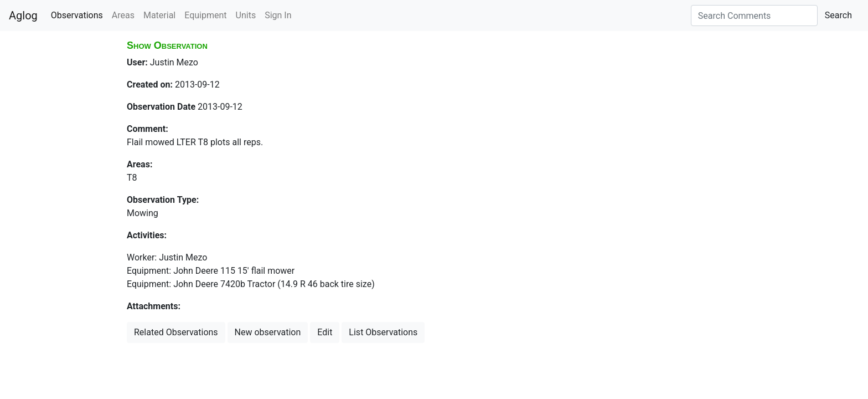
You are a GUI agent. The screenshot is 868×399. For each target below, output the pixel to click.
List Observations (383, 332)
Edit (325, 332)
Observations (77, 15)
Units (246, 15)
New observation (268, 332)
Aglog (23, 16)
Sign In (278, 15)
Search (838, 15)
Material (159, 15)
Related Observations (176, 332)
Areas (123, 15)
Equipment (205, 15)
